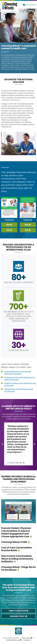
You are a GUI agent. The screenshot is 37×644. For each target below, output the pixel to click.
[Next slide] (34, 444)
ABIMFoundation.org (14, 640)
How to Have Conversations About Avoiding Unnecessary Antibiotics (17, 559)
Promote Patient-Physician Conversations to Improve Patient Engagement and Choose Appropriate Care (16, 532)
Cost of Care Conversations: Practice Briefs (17, 549)
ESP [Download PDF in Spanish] (28, 230)
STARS (14, 542)
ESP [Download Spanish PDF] (9, 230)
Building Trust (19, 616)
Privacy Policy (27, 638)
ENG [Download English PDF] (9, 225)
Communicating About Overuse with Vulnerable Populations (18, 373)
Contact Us (27, 640)
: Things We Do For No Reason (18, 569)
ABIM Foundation (18, 611)
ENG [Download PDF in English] (28, 225)
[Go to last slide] (3, 444)
